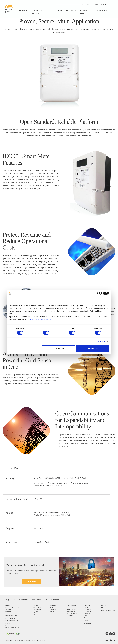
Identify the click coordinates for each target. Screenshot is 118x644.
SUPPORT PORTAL (100, 5)
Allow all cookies (93, 349)
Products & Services (37, 12)
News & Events (83, 12)
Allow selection (59, 349)
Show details (100, 341)
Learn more (31, 582)
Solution (23, 11)
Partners (58, 11)
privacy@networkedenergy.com (41, 319)
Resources (71, 11)
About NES (102, 11)
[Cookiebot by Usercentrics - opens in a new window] (99, 294)
